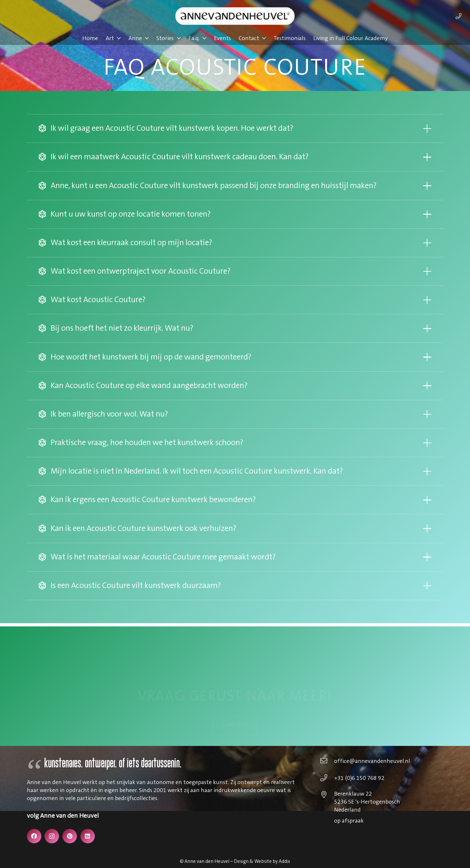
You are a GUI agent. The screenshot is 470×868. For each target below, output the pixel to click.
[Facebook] (34, 836)
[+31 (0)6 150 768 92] (327, 779)
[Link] (458, 16)
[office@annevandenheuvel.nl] (327, 762)
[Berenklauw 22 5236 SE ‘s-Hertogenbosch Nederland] (327, 796)
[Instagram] (52, 836)
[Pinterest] (70, 836)
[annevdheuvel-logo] (235, 16)
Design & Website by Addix (262, 861)
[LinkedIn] (88, 836)
